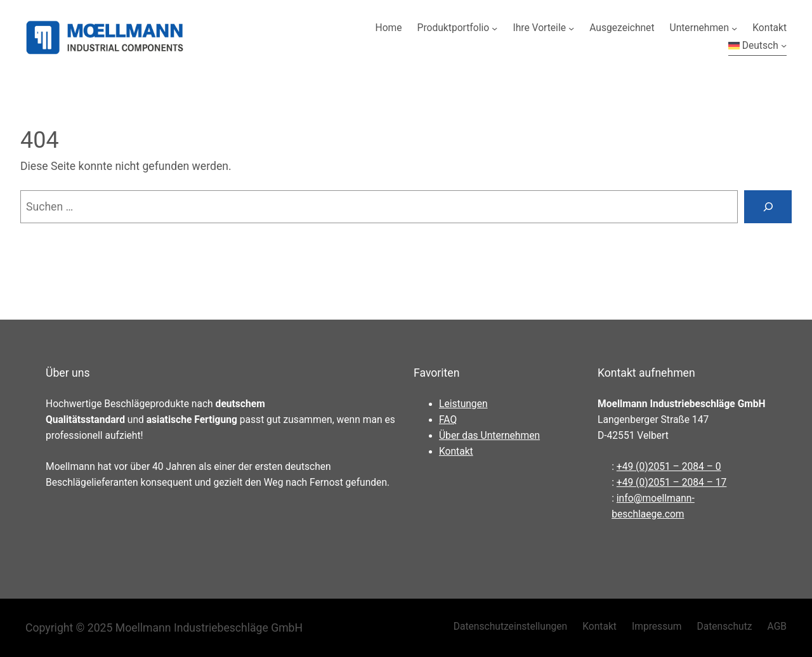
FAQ (448, 420)
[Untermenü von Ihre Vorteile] (571, 28)
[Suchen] (768, 207)
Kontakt (456, 452)
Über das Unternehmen (489, 436)
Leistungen (463, 404)
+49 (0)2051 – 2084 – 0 (669, 467)
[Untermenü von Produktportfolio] (494, 28)
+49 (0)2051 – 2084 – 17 (672, 483)
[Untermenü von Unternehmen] (734, 28)
